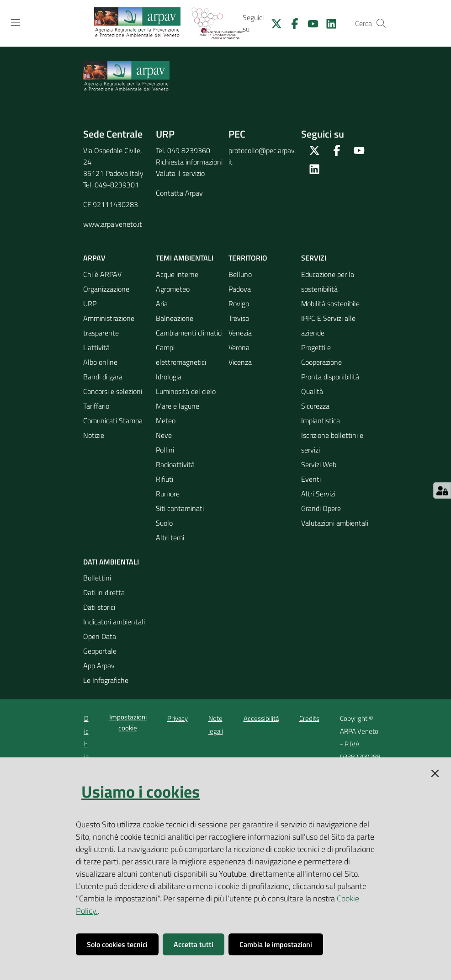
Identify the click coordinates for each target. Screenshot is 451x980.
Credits (309, 718)
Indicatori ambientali (114, 622)
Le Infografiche (106, 680)
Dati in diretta (104, 592)
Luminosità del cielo (186, 391)
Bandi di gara (103, 377)
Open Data (100, 636)
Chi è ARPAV (102, 274)
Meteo (166, 421)
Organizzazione (106, 289)
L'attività (96, 347)
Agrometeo (173, 289)
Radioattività (175, 464)
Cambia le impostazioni (276, 944)
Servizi (314, 258)
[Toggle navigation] (16, 22)
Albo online (100, 362)
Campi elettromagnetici (181, 355)
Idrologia (169, 377)
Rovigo (239, 304)
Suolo (164, 523)
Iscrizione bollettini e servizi (332, 442)
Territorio (248, 258)
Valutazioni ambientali (335, 523)
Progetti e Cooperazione (321, 355)
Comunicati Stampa (113, 421)
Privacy (178, 718)
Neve (164, 435)
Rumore (168, 494)
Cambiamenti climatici (189, 333)
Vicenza (240, 362)
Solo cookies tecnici (117, 944)
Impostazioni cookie (128, 722)
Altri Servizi (318, 494)
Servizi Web (319, 464)
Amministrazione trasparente (109, 325)
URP (90, 304)
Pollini (165, 450)
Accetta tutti (194, 944)
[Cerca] (381, 23)
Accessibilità (261, 718)
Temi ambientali (185, 258)
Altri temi (170, 538)
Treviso (239, 318)
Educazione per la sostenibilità (328, 282)
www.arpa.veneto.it (113, 224)
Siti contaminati (180, 508)
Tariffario (96, 406)
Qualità (312, 391)
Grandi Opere (321, 508)
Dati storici (99, 607)
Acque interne (177, 274)
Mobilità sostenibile (330, 304)
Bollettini (97, 578)
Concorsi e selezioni (113, 391)
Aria (162, 304)
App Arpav (99, 666)
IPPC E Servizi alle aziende (328, 325)
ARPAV (94, 258)
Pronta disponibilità (330, 377)
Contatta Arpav (179, 193)
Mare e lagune (178, 406)
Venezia (240, 333)
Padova (240, 289)
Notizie (94, 435)
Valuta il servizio (180, 173)
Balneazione (175, 318)
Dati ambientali (111, 562)
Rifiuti (164, 479)
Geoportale (100, 651)
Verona (239, 347)
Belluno (240, 274)
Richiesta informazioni (189, 162)
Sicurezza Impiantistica (321, 413)
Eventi (311, 479)
